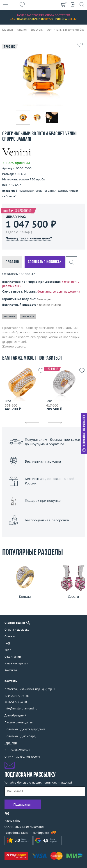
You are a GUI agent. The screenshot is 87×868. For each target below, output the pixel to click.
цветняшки (28, 317)
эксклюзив (10, 317)
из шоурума (72, 292)
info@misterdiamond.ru (21, 708)
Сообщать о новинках (45, 262)
